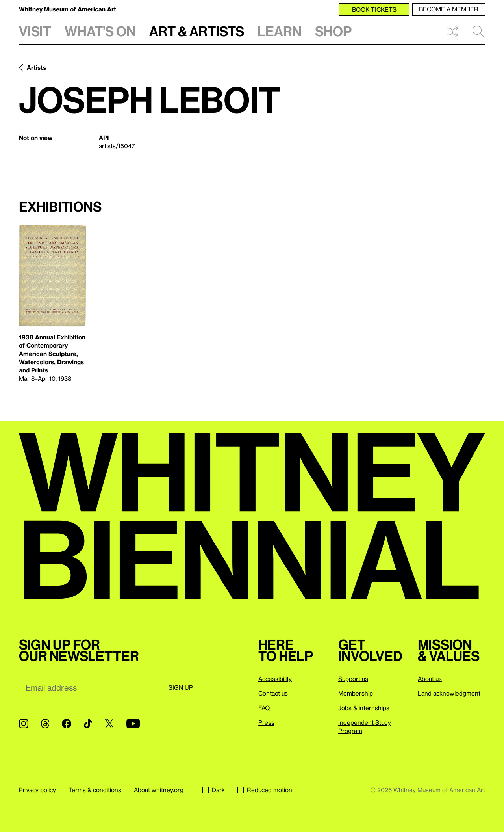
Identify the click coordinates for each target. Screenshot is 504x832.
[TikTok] (88, 724)
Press (266, 722)
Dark (214, 790)
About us (430, 679)
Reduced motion (265, 790)
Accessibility (275, 679)
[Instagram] (24, 724)
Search (478, 32)
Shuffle (452, 32)
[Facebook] (67, 724)
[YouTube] (133, 724)
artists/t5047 (117, 146)
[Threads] (45, 724)
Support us (353, 679)
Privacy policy (37, 790)
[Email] (87, 687)
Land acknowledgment (449, 693)
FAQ (264, 708)
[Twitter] (109, 724)
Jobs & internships (364, 708)
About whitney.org (159, 790)
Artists (36, 67)
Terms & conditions (95, 790)
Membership (356, 693)
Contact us (273, 693)
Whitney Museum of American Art (68, 9)
